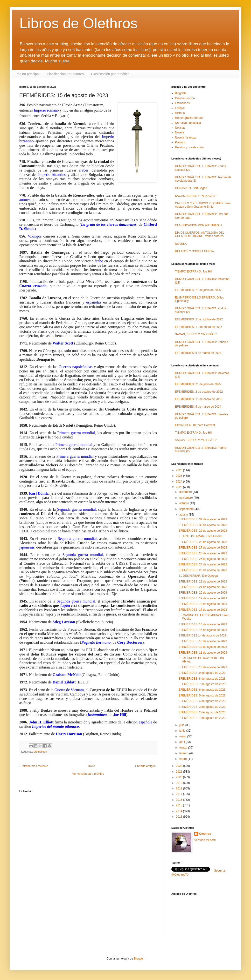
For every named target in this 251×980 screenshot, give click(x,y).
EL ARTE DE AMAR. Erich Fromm (200, 536)
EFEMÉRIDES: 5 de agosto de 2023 (202, 695)
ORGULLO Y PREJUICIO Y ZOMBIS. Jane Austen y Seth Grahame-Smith (203, 205)
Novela (179, 132)
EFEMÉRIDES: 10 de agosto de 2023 (203, 667)
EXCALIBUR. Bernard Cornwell (195, 425)
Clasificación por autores (65, 74)
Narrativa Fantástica (188, 123)
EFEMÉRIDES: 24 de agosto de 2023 (203, 564)
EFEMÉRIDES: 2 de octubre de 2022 (199, 319)
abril (182, 742)
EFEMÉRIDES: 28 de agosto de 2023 (203, 542)
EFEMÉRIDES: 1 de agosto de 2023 (202, 718)
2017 (180, 794)
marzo (184, 748)
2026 (180, 470)
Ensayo (180, 108)
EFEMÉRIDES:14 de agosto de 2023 (202, 636)
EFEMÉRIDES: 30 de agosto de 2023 (203, 525)
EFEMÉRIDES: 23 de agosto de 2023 (203, 570)
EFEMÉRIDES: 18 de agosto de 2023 (203, 604)
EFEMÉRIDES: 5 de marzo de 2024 (198, 353)
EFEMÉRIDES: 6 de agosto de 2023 (202, 690)
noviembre (186, 498)
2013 (180, 817)
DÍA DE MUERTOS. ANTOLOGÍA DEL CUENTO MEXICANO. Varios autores (200, 234)
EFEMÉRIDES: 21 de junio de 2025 (198, 290)
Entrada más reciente (34, 766)
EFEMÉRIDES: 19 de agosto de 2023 (203, 598)
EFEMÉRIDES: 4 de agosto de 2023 (202, 701)
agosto (184, 515)
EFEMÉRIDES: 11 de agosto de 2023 (203, 653)
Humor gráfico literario (189, 118)
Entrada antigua (145, 766)
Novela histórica (185, 138)
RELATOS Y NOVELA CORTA (194, 251)
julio (182, 725)
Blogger (139, 959)
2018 (180, 788)
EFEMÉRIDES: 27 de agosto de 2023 (203, 548)
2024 (180, 482)
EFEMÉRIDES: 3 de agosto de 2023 (202, 707)
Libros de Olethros (78, 23)
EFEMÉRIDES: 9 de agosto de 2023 (202, 673)
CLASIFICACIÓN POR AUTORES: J (198, 225)
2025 (180, 476)
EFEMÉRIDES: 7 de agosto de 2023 (202, 684)
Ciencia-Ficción (185, 98)
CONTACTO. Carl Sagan (191, 188)
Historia (180, 113)
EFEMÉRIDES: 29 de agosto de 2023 (203, 531)
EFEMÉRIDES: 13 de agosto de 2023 (203, 641)
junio (183, 731)
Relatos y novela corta (189, 147)
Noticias (180, 128)
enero (183, 759)
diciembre (186, 492)
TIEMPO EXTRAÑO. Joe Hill (193, 271)
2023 (180, 487)
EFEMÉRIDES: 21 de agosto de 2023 (203, 587)
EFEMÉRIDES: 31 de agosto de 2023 (203, 519)
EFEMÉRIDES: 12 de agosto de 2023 (203, 647)
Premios (180, 142)
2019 (180, 783)
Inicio (92, 766)
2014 (180, 811)
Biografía (181, 93)
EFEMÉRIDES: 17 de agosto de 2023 (203, 610)
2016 (180, 800)
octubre (185, 503)
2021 (180, 772)
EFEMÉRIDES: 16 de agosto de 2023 (203, 624)
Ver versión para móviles (88, 774)
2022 (180, 766)
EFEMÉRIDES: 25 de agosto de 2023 (203, 559)
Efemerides (40, 752)
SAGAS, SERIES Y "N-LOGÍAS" (196, 196)
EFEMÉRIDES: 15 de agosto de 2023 (203, 630)
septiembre (187, 509)
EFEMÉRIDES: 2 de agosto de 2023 (202, 712)
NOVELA (181, 244)
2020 (180, 777)
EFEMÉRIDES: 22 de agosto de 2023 (203, 582)
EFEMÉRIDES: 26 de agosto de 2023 (203, 553)
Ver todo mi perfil (205, 840)
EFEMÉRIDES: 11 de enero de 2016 (199, 327)
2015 (180, 805)
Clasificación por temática (110, 74)
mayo (183, 736)
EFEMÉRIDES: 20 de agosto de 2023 (203, 593)
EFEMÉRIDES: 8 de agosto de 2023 (202, 679)
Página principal (28, 74)
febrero (184, 753)
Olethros (205, 834)
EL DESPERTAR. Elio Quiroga (198, 576)
